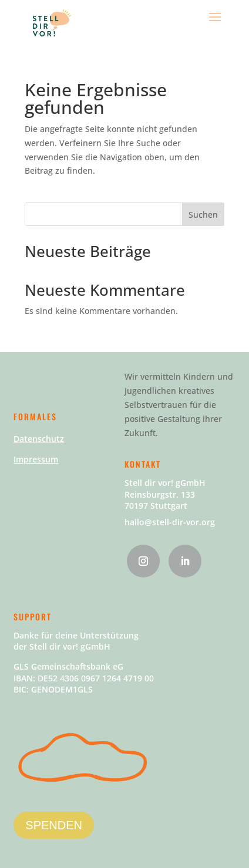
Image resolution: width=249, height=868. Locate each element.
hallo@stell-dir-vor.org (170, 522)
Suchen (203, 215)
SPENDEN (54, 825)
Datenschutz (39, 439)
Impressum (36, 459)
